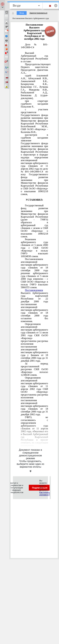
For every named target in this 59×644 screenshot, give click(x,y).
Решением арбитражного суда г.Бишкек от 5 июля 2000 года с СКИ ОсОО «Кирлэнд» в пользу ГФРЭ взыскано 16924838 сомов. (34, 248)
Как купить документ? (45, 494)
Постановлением (34, 290)
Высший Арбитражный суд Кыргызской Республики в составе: (34, 57)
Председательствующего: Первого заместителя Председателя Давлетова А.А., (34, 68)
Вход (22, 13)
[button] (3, 5)
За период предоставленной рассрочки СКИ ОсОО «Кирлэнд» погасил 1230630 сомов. (34, 369)
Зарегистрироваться (38, 13)
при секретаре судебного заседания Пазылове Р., (34, 104)
